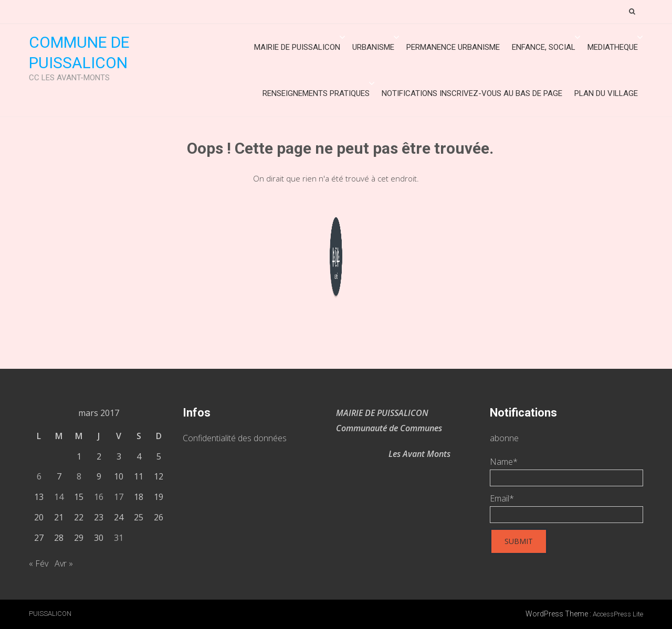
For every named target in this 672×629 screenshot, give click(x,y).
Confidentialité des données (235, 438)
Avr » (64, 563)
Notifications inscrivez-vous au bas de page (472, 93)
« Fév (39, 563)
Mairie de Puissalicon (297, 47)
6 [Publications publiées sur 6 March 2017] (39, 476)
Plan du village (606, 93)
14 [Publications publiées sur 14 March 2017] (59, 497)
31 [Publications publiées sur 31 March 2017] (119, 538)
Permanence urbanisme (453, 47)
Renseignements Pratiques (316, 93)
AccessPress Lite (618, 614)
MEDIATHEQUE (613, 47)
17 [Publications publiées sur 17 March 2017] (119, 497)
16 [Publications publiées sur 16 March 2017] (99, 497)
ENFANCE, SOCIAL (544, 47)
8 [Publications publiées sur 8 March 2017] (79, 476)
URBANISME (373, 47)
